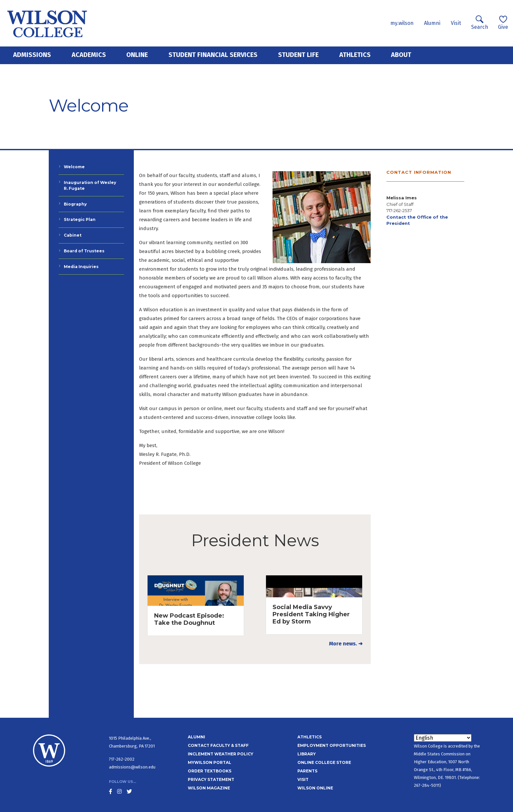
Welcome (74, 167)
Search (480, 23)
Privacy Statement (211, 779)
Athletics (355, 55)
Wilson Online (315, 788)
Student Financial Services (213, 55)
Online (137, 55)
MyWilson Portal (210, 762)
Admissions (32, 55)
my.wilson (402, 23)
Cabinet (73, 235)
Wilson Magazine (209, 788)
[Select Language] (443, 738)
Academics (89, 55)
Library (307, 754)
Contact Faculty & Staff (218, 745)
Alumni (432, 23)
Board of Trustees (84, 251)
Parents (307, 771)
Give (503, 23)
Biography (75, 204)
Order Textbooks (210, 771)
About (401, 55)
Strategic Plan (80, 219)
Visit (456, 23)
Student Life (298, 55)
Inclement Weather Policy (221, 754)
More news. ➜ (346, 644)
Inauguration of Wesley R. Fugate (90, 185)
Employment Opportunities (332, 745)
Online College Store (324, 762)
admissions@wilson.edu (132, 767)
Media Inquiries (81, 267)
